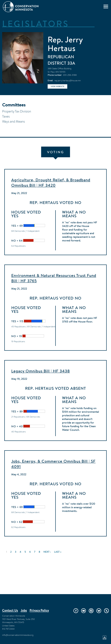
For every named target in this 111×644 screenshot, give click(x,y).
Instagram (91, 611)
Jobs (24, 610)
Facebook (76, 611)
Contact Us (10, 610)
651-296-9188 (70, 75)
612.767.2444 (8, 629)
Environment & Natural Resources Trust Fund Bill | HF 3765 (54, 278)
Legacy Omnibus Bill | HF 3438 (41, 371)
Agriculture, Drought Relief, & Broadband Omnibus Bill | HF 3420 (51, 183)
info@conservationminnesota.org (18, 635)
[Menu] (106, 7)
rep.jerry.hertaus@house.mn (67, 80)
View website (57, 86)
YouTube (84, 611)
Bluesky (99, 611)
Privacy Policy (39, 610)
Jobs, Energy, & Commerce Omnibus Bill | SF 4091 (53, 464)
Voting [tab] (56, 152)
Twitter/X (106, 611)
